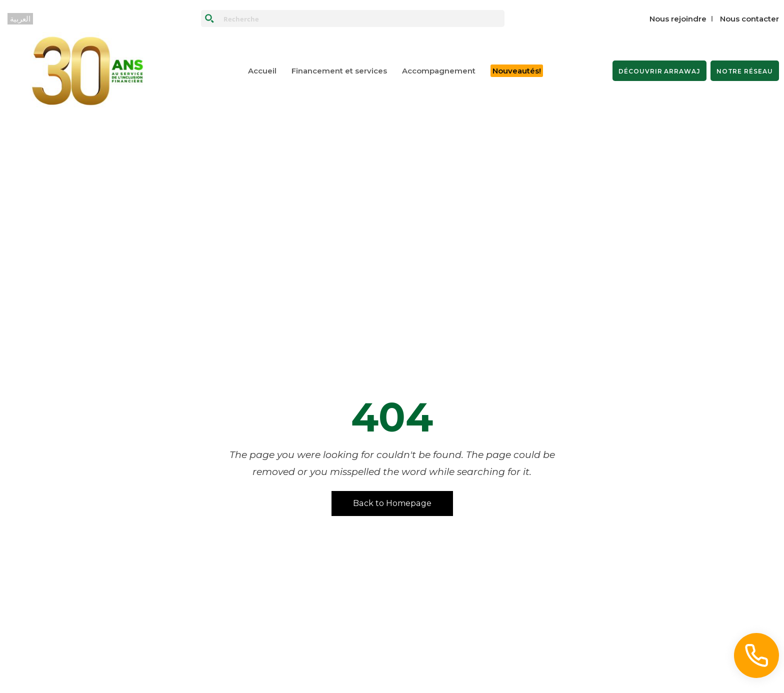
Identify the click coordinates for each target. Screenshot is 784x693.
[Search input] (362, 18)
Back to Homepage (392, 503)
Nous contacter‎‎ (749, 19)
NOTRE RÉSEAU (745, 71)
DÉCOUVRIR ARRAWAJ (659, 71)
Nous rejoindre (678, 19)
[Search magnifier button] (209, 18)
